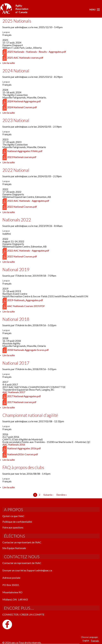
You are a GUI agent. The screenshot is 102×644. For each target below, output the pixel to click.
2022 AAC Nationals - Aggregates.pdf (28, 201)
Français (95, 641)
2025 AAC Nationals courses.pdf (25, 58)
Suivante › (48, 495)
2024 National (16, 71)
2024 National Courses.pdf (22, 107)
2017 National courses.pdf (22, 402)
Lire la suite (9, 63)
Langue (6, 32)
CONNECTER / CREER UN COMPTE (23, 614)
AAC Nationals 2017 (14, 392)
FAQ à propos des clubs (23, 467)
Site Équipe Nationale (14, 548)
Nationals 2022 (17, 220)
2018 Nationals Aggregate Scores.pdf (28, 350)
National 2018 (16, 319)
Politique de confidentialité (17, 522)
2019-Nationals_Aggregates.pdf (25, 300)
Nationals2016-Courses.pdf (23, 454)
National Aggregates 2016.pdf (24, 448)
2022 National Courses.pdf (22, 207)
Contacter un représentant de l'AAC (22, 542)
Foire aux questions (13, 527)
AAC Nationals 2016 (14, 444)
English (86, 641)
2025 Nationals (17, 21)
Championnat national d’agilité (30, 415)
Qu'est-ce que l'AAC (13, 516)
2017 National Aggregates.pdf (24, 396)
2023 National (16, 120)
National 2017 (16, 363)
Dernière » (62, 495)
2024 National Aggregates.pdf (24, 101)
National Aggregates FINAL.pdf (25, 151)
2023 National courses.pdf (22, 157)
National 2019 (16, 269)
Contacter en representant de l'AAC (22, 563)
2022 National (16, 170)
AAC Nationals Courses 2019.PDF (26, 306)
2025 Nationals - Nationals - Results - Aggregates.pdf (37, 52)
